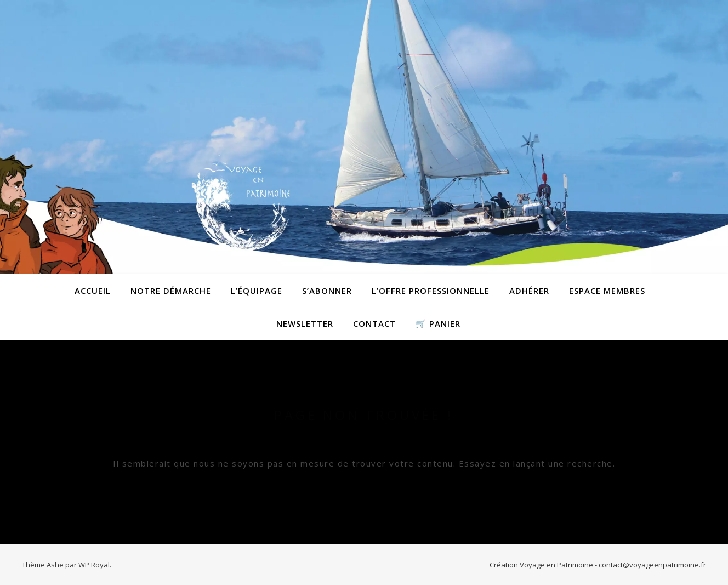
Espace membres (607, 291)
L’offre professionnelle (431, 291)
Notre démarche (171, 291)
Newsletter (305, 323)
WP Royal (94, 565)
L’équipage (257, 291)
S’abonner (327, 291)
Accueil (93, 291)
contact (374, 323)
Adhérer (529, 291)
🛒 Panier (438, 323)
